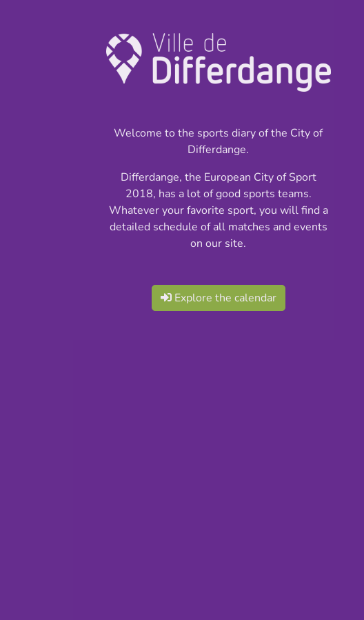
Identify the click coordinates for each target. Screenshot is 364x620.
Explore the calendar (219, 298)
